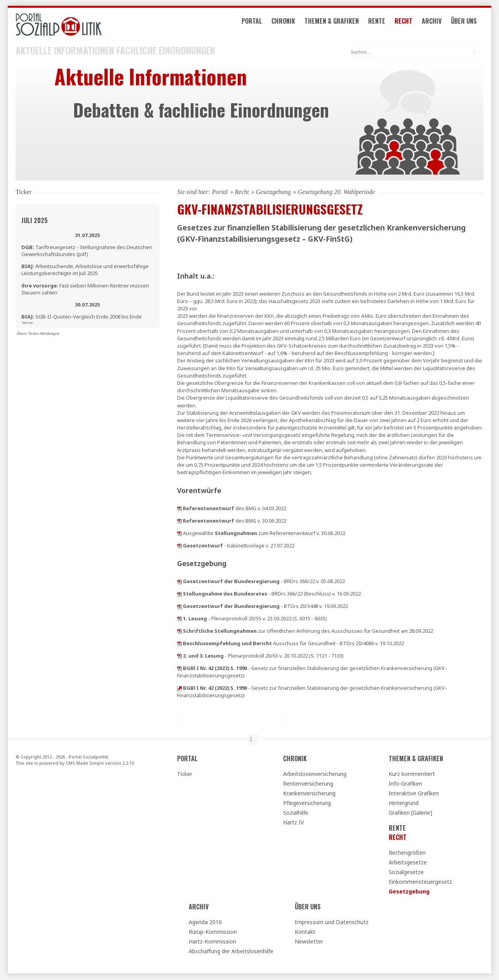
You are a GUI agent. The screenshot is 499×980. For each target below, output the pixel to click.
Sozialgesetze (406, 873)
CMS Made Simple (85, 764)
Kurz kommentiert (412, 775)
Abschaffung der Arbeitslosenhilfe (231, 952)
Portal (256, 23)
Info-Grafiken (405, 784)
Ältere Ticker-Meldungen (38, 334)
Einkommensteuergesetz (420, 882)
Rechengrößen (407, 853)
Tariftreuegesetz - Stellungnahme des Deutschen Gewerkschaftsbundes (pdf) (87, 251)
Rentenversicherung (308, 784)
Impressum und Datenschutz (332, 923)
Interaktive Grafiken (414, 794)
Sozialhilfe (296, 813)
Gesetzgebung (273, 193)
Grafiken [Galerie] (410, 813)
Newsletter (309, 942)
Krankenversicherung (309, 794)
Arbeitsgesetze (408, 863)
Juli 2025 (35, 221)
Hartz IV (293, 823)
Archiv (436, 23)
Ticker (185, 775)
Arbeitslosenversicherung (315, 775)
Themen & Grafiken (336, 23)
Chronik (287, 23)
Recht (407, 23)
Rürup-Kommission (213, 932)
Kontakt (305, 932)
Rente (381, 23)
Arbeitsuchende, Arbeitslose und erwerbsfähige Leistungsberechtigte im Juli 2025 (85, 270)
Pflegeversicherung (307, 804)
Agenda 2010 (205, 923)
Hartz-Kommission (212, 942)
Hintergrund (404, 804)
